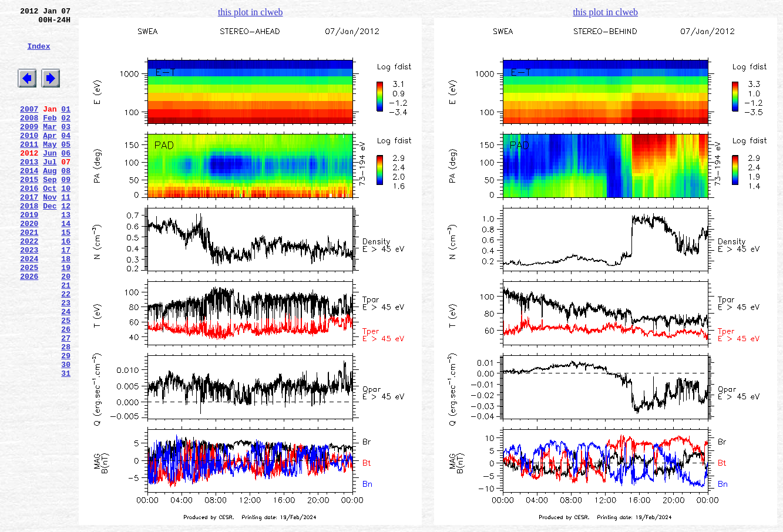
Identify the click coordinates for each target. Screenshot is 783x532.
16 (66, 285)
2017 (29, 232)
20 (66, 327)
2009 (29, 147)
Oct (50, 221)
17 (66, 295)
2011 (29, 169)
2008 (29, 137)
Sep (50, 211)
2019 (29, 253)
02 (66, 137)
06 (66, 179)
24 (66, 369)
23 (66, 359)
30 (66, 433)
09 (66, 211)
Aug (50, 200)
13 (66, 253)
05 (66, 169)
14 (66, 264)
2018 (29, 243)
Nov (50, 232)
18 (66, 306)
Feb (50, 137)
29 (66, 422)
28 (66, 412)
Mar (50, 147)
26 (66, 390)
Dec (50, 243)
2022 (29, 285)
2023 (29, 295)
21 (66, 338)
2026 (29, 327)
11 (66, 232)
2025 (29, 316)
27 (66, 401)
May (50, 169)
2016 (29, 221)
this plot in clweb (251, 12)
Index (38, 55)
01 (66, 126)
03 (66, 147)
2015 (29, 211)
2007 (29, 126)
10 (66, 221)
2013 (29, 190)
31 (66, 443)
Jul (50, 190)
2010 (29, 158)
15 (66, 274)
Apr (50, 158)
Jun (50, 179)
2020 (29, 264)
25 (66, 380)
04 (66, 158)
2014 (29, 200)
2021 (29, 274)
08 (66, 200)
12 (66, 243)
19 (66, 316)
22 (66, 348)
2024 (29, 306)
